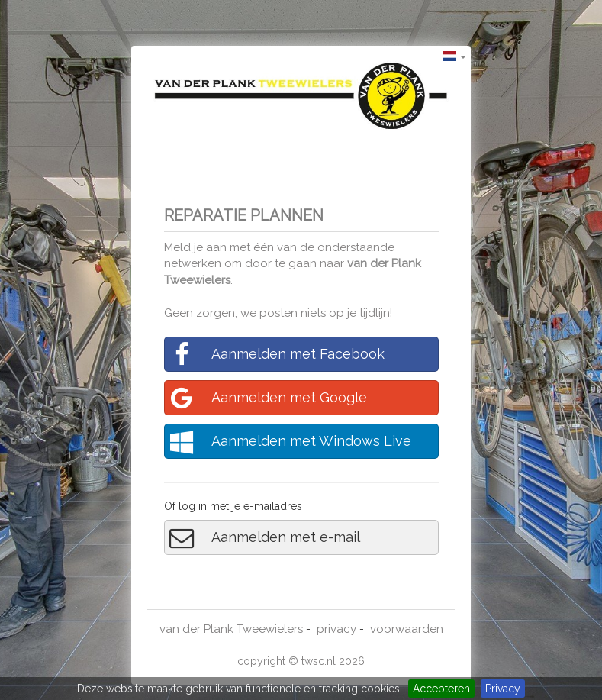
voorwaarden (407, 629)
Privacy (503, 689)
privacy (336, 629)
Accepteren (441, 689)
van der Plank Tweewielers (231, 629)
